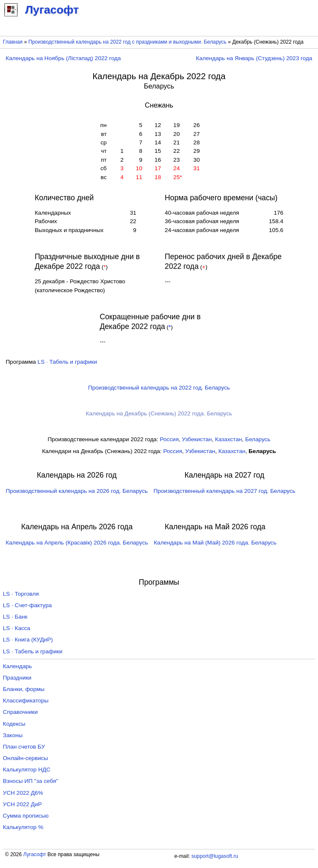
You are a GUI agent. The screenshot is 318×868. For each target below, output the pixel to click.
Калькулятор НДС (27, 770)
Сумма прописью (26, 816)
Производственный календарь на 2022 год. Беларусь (159, 388)
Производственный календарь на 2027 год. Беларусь (224, 491)
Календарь (18, 666)
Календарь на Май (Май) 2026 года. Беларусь (215, 543)
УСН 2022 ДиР (22, 804)
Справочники (20, 712)
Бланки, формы (24, 689)
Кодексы (14, 724)
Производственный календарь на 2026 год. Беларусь (77, 491)
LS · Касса (17, 628)
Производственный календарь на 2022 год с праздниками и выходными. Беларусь (127, 42)
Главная (13, 42)
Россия (169, 439)
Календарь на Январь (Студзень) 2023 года (254, 58)
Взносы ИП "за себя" (30, 781)
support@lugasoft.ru (215, 856)
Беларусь (258, 439)
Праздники (17, 678)
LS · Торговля (21, 594)
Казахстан (229, 439)
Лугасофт (35, 854)
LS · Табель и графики (68, 362)
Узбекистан (197, 439)
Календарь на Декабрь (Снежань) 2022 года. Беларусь (159, 413)
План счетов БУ (24, 747)
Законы (13, 735)
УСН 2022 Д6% (23, 793)
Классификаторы (26, 701)
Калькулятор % (23, 827)
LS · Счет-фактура (28, 605)
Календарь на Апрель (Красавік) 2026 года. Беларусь (77, 543)
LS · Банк (15, 617)
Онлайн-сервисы (26, 758)
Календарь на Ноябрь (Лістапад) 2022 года (64, 58)
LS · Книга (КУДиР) (28, 640)
